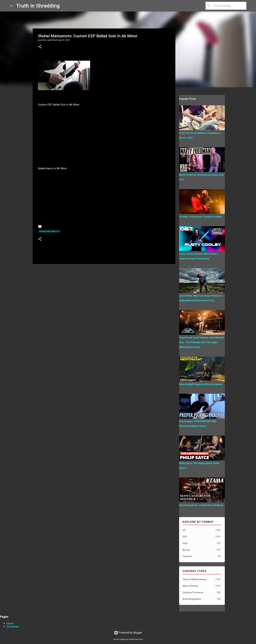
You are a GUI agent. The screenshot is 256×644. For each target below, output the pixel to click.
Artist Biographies (202, 599)
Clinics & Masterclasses (202, 579)
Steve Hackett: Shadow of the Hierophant (201, 384)
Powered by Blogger (128, 633)
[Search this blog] (229, 6)
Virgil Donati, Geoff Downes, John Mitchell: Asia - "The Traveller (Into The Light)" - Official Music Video (202, 342)
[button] (40, 47)
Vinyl (202, 543)
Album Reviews (202, 586)
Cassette (202, 556)
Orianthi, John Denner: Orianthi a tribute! (200, 217)
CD (202, 530)
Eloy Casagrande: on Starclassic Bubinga (201, 505)
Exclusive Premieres (202, 592)
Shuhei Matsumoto (49, 231)
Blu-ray (202, 550)
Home (10, 623)
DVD (202, 537)
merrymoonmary (136, 639)
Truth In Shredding (38, 6)
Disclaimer (13, 627)
